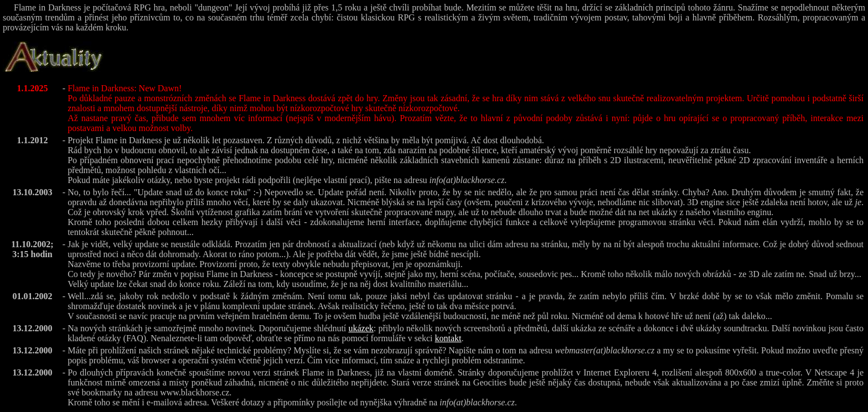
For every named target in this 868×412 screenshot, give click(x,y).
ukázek (361, 328)
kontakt (448, 338)
